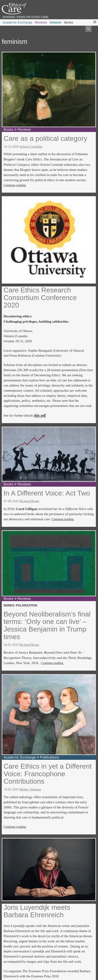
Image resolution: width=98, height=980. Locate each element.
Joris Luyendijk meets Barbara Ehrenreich (37, 911)
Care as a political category (45, 138)
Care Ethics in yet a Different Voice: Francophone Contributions (48, 774)
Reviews (41, 22)
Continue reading (15, 185)
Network (55, 22)
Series (68, 22)
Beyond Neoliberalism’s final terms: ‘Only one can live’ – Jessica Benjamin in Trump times (47, 625)
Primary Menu (95, 25)
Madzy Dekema (30, 789)
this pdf (40, 415)
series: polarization (20, 605)
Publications (49, 757)
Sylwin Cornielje (31, 147)
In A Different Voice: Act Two (47, 493)
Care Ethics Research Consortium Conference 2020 (40, 298)
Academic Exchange (17, 22)
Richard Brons (29, 501)
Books (9, 129)
